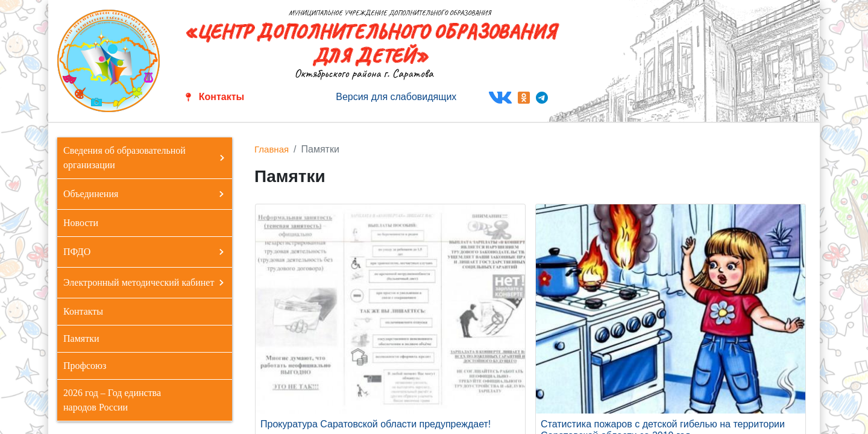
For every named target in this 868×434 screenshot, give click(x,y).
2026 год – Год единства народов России (112, 400)
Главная (272, 149)
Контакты (222, 97)
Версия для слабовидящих (396, 97)
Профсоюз (85, 366)
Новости (81, 223)
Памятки (81, 338)
